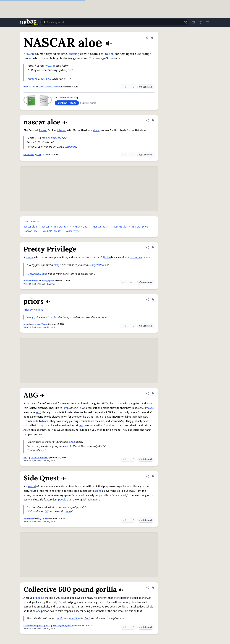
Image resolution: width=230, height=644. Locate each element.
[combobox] (115, 22)
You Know (47, 138)
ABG (25, 458)
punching (74, 619)
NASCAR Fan (61, 227)
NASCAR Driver (140, 227)
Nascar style (73, 231)
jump (66, 408)
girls (79, 408)
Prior (26, 310)
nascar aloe (29, 155)
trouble (52, 317)
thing (57, 265)
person (30, 258)
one (81, 425)
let (46, 512)
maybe (150, 408)
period (32, 486)
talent (109, 54)
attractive (136, 258)
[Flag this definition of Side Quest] (153, 476)
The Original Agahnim (63, 626)
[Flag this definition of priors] (153, 300)
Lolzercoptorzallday (40, 458)
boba (72, 442)
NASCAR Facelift (51, 231)
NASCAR (29, 54)
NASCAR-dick (120, 227)
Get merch (146, 87)
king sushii (42, 518)
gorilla (59, 619)
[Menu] (207, 22)
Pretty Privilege (31, 281)
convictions (37, 310)
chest (87, 619)
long (99, 491)
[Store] (194, 22)
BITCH (33, 79)
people (62, 500)
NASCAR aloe (30, 87)
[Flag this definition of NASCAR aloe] (152, 38)
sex (38, 412)
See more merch (88, 103)
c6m (39, 155)
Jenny (30, 317)
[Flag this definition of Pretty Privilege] (153, 247)
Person (43, 130)
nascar (45, 227)
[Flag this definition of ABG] (153, 393)
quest (68, 512)
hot (42, 451)
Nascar (57, 138)
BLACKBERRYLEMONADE (50, 87)
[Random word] (185, 22)
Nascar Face (31, 231)
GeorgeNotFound (98, 265)
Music (96, 130)
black (45, 421)
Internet (62, 130)
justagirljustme (49, 281)
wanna (67, 507)
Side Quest (29, 518)
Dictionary (70, 147)
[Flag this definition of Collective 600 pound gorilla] (153, 588)
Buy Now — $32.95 (67, 103)
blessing (74, 54)
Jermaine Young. (40, 324)
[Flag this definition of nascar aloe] (153, 120)
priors (26, 324)
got (36, 317)
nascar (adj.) (101, 227)
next (67, 446)
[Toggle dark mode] (201, 22)
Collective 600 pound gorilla (37, 626)
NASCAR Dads (81, 227)
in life (107, 258)
